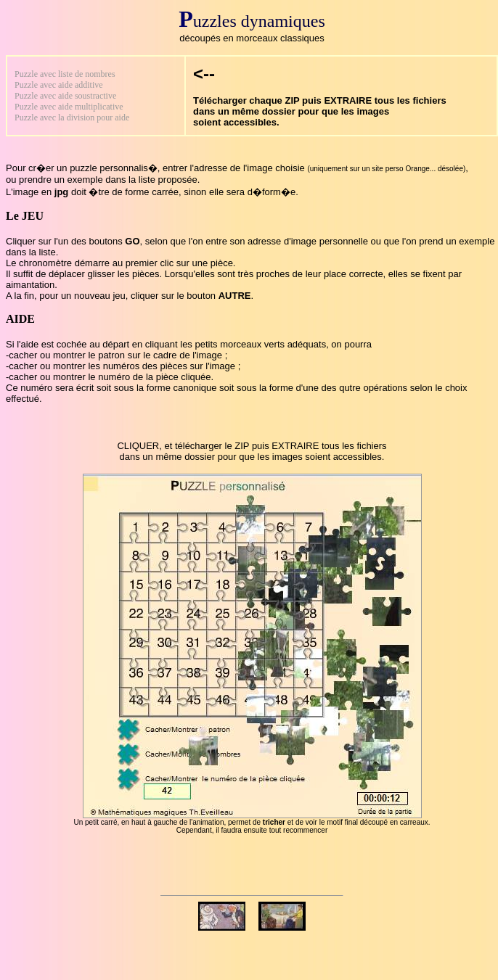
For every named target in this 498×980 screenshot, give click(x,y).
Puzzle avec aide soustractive (65, 96)
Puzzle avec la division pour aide (72, 118)
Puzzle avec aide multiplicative (69, 107)
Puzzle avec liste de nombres (65, 74)
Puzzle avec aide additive (59, 85)
